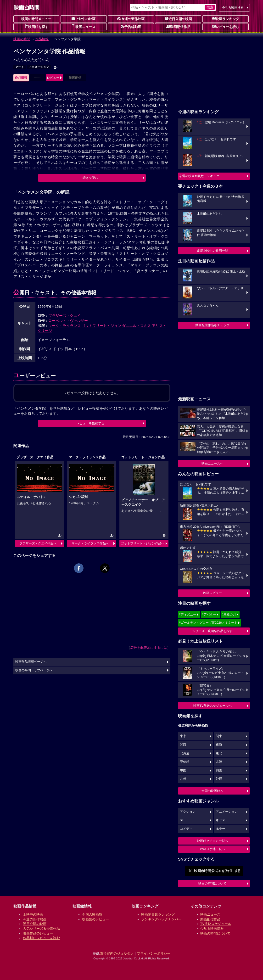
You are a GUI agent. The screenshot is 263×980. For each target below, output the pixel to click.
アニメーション (39, 67)
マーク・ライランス (64, 326)
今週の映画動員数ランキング (199, 176)
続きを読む (90, 178)
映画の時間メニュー (36, 19)
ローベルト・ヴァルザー (68, 321)
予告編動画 (131, 27)
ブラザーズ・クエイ (64, 316)
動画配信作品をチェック (212, 325)
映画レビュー (213, 593)
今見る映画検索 (233, 8)
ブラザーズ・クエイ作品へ (38, 543)
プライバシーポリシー (154, 953)
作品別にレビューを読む (41, 938)
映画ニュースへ (212, 463)
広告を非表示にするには (149, 648)
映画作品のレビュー (38, 933)
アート (20, 67)
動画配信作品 (178, 27)
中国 (183, 770)
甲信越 (185, 762)
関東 (219, 736)
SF (182, 820)
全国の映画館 (92, 914)
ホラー (221, 829)
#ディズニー (188, 614)
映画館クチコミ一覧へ (213, 841)
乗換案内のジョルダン (117, 953)
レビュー (53, 78)
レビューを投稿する (90, 423)
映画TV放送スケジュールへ (213, 706)
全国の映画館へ (212, 791)
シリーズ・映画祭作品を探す (212, 631)
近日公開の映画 (178, 19)
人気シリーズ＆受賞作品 (41, 929)
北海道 (185, 753)
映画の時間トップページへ (34, 670)
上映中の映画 (84, 19)
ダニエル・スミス (136, 326)
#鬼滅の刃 (229, 614)
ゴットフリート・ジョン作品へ (143, 543)
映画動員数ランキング (158, 914)
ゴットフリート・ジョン (101, 326)
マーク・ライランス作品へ (90, 543)
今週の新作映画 (131, 19)
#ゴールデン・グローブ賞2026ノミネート (208, 623)
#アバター (209, 614)
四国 (219, 770)
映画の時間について (212, 883)
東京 (183, 736)
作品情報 (42, 39)
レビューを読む (225, 27)
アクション (188, 812)
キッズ (221, 820)
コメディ (186, 829)
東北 (219, 753)
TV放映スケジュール (216, 924)
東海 (219, 745)
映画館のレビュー (95, 919)
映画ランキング (225, 19)
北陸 (219, 762)
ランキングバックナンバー (161, 919)
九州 (183, 779)
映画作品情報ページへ (31, 662)
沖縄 (219, 779)
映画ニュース (84, 27)
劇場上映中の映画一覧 (213, 251)
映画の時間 (22, 39)
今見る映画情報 (212, 929)
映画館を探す (36, 27)
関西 (183, 745)
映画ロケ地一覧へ (213, 849)
